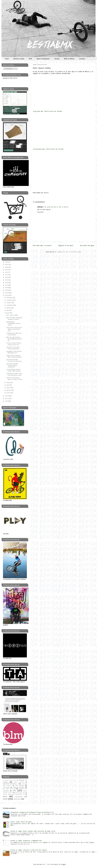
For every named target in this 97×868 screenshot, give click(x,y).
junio (8, 313)
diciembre (10, 298)
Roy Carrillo (20, 785)
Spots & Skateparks (43, 59)
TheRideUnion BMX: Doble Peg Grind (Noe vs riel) (14, 374)
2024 (7, 267)
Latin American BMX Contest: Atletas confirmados (12, 365)
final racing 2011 (20, 793)
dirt (14, 791)
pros (5, 796)
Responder (41, 212)
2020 (7, 277)
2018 (7, 282)
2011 (7, 399)
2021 (7, 275)
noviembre (10, 300)
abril (8, 385)
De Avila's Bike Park (9, 780)
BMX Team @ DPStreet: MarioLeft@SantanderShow (14, 339)
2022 (7, 272)
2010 (7, 401)
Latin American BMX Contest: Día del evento (14, 360)
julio (8, 310)
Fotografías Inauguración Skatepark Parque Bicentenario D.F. (33, 812)
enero (8, 393)
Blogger (63, 864)
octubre (9, 303)
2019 (7, 280)
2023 (7, 270)
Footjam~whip (37, 149)
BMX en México (69, 59)
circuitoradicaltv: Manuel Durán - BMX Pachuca (13, 370)
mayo (8, 383)
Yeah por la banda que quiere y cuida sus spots (14, 379)
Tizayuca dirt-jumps (19, 787)
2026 (7, 262)
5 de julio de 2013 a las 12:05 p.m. (56, 207)
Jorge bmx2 (37, 111)
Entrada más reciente (42, 245)
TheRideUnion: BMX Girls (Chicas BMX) (14, 334)
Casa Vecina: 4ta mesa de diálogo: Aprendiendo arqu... (14, 329)
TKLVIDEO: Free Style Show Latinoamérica (13, 348)
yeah (5, 799)
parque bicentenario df (18, 794)
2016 (7, 288)
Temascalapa (6, 787)
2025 (7, 265)
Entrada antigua (87, 245)
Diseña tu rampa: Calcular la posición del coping (28, 850)
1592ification (49, 111)
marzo (9, 388)
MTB (30, 59)
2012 (7, 396)
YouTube (59, 111)
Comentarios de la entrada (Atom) (69, 252)
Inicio (7, 59)
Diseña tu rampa (19, 59)
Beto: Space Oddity (42, 68)
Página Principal (66, 245)
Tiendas (57, 59)
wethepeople (19, 797)
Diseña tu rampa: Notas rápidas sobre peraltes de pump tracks (33, 831)
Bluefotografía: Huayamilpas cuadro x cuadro (14, 323)
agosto (9, 308)
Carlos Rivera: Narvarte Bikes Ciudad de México (14, 356)
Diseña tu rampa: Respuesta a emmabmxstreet (26, 841)
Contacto (82, 59)
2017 (7, 285)
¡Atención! (17, 799)
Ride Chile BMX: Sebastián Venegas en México (14, 318)
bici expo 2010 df (9, 789)
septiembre (10, 305)
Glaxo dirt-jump (19, 782)
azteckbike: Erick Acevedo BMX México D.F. (14, 352)
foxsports (5, 794)
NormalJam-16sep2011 (10, 784)
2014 (7, 293)
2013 (7, 295)
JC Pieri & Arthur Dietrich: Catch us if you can (14, 344)
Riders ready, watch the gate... (22, 822)
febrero (9, 390)
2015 (7, 290)
